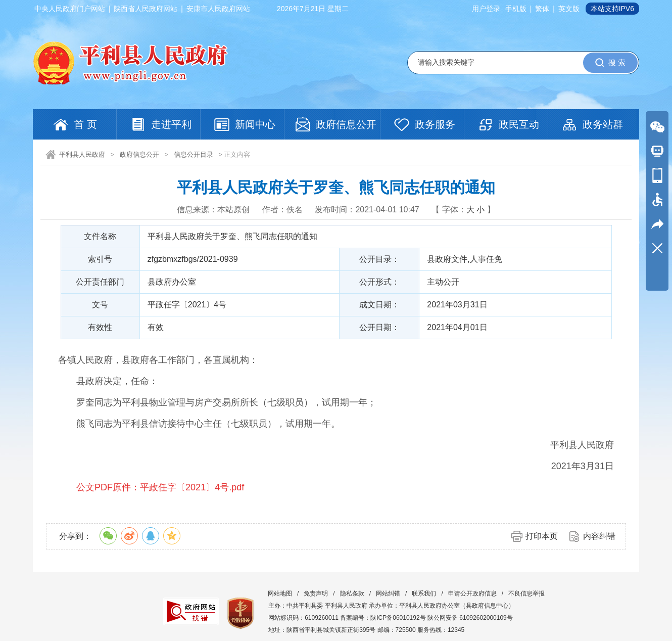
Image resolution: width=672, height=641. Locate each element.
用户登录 (486, 9)
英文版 (569, 9)
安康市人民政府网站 (218, 9)
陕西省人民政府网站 (146, 9)
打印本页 (542, 536)
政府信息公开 (139, 154)
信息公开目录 (194, 154)
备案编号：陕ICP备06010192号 (383, 618)
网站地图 (280, 593)
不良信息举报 (526, 593)
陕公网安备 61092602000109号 (470, 618)
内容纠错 (599, 536)
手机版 (516, 9)
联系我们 (424, 593)
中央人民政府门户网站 (70, 9)
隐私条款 (352, 593)
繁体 (542, 9)
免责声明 (316, 593)
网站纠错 (388, 593)
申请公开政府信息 (472, 593)
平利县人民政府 (82, 154)
